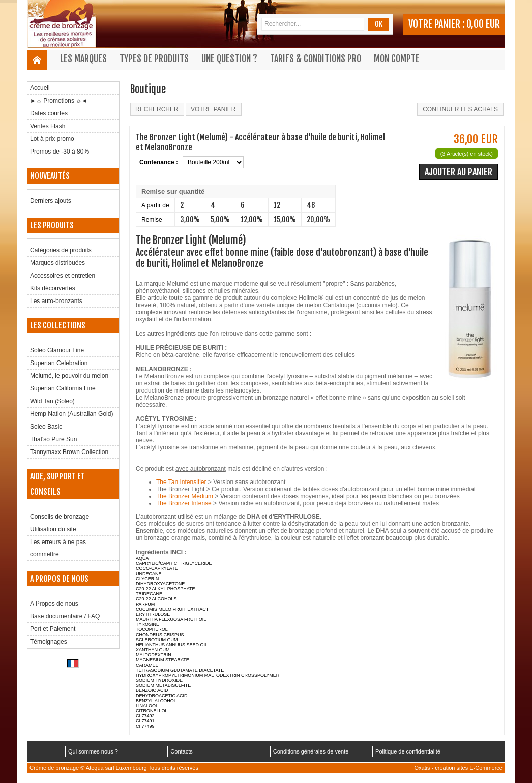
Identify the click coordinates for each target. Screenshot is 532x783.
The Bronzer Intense (184, 503)
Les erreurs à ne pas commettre (58, 548)
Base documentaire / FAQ (65, 616)
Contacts (181, 751)
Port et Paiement (53, 629)
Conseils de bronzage (60, 517)
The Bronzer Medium (185, 496)
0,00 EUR (483, 24)
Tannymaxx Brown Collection (69, 452)
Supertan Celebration (59, 363)
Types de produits (154, 58)
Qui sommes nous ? (93, 751)
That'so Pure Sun (53, 439)
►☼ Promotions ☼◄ (59, 101)
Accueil (40, 88)
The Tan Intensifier (181, 482)
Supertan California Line (63, 388)
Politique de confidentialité (408, 751)
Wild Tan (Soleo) (52, 401)
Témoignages (49, 642)
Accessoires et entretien (63, 276)
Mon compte (397, 58)
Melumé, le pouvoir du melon (69, 376)
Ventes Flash (48, 126)
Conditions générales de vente (311, 751)
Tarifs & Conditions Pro (316, 58)
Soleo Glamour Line (57, 350)
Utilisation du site (53, 529)
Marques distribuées (57, 263)
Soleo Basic (46, 427)
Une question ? (229, 58)
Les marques (83, 58)
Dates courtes (49, 113)
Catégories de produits (61, 250)
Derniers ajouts (51, 201)
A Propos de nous (54, 604)
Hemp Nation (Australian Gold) (71, 414)
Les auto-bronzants (56, 301)
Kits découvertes (53, 288)
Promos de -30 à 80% (60, 152)
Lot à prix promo (52, 139)
